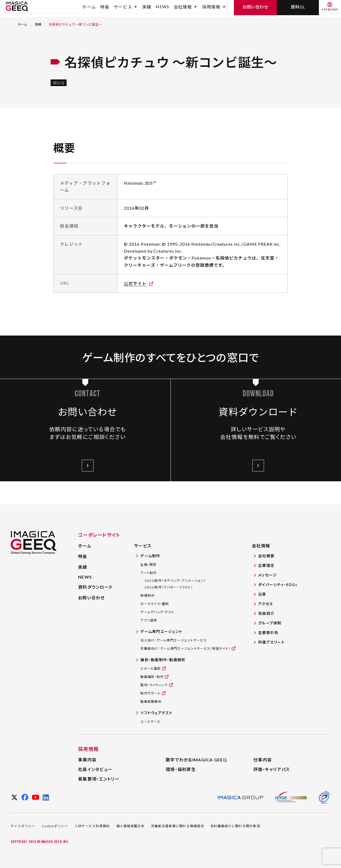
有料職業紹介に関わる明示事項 (235, 826)
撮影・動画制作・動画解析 (163, 660)
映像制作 (147, 596)
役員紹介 (266, 613)
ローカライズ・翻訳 (155, 604)
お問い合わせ (92, 598)
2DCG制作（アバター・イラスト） (169, 587)
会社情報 (185, 9)
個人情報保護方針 (131, 826)
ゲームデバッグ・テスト (157, 612)
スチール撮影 (151, 668)
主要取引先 (268, 633)
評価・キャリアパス (272, 769)
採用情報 (214, 9)
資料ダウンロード (95, 587)
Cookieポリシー (55, 826)
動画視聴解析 (151, 702)
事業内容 (87, 760)
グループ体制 (270, 623)
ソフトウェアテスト (157, 713)
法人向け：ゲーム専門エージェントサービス (174, 640)
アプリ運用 (149, 620)
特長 (105, 9)
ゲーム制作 (150, 556)
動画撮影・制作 (152, 677)
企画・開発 (148, 565)
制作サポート (151, 693)
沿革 (262, 594)
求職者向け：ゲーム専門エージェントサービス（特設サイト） (185, 648)
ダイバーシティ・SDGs (278, 585)
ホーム (89, 9)
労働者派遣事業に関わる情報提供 (178, 826)
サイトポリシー (23, 826)
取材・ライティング (154, 685)
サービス (125, 9)
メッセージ (267, 575)
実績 (147, 9)
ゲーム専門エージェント (161, 631)
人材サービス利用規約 (92, 826)
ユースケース (150, 722)
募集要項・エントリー (99, 779)
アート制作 (149, 573)
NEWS (162, 9)
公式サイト (135, 283)
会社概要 (266, 556)
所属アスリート (271, 642)
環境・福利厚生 (181, 769)
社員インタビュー (95, 769)
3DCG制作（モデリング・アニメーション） (175, 581)
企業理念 (266, 565)
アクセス (266, 604)
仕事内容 (263, 760)
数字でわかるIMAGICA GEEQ (196, 760)
